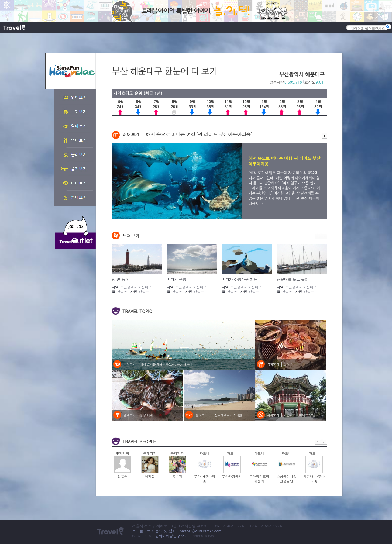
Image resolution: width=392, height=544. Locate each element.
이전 (318, 236)
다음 (324, 236)
